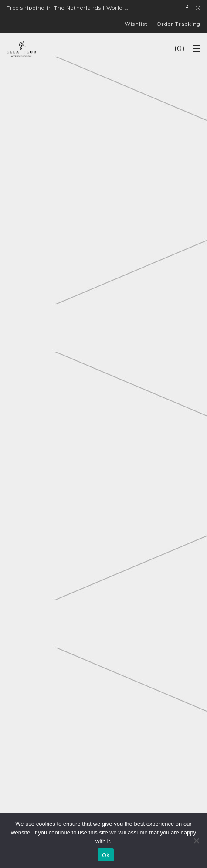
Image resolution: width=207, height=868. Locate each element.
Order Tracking (178, 24)
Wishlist (136, 24)
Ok (106, 855)
